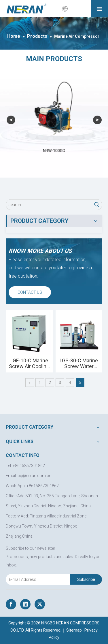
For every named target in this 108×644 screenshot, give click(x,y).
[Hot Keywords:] (97, 205)
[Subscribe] (86, 579)
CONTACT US (30, 292)
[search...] (49, 205)
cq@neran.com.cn (34, 476)
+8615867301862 (43, 486)
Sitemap (74, 630)
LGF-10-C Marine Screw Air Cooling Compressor (29, 364)
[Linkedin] (25, 604)
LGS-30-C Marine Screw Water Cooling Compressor (79, 364)
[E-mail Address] (37, 579)
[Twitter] (40, 604)
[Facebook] (11, 604)
